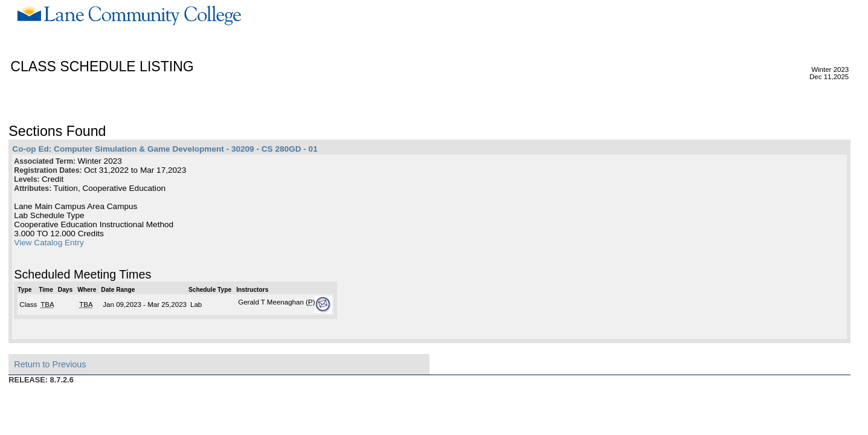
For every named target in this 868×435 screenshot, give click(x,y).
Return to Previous (50, 364)
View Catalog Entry (49, 243)
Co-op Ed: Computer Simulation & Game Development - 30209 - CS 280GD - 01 (165, 149)
